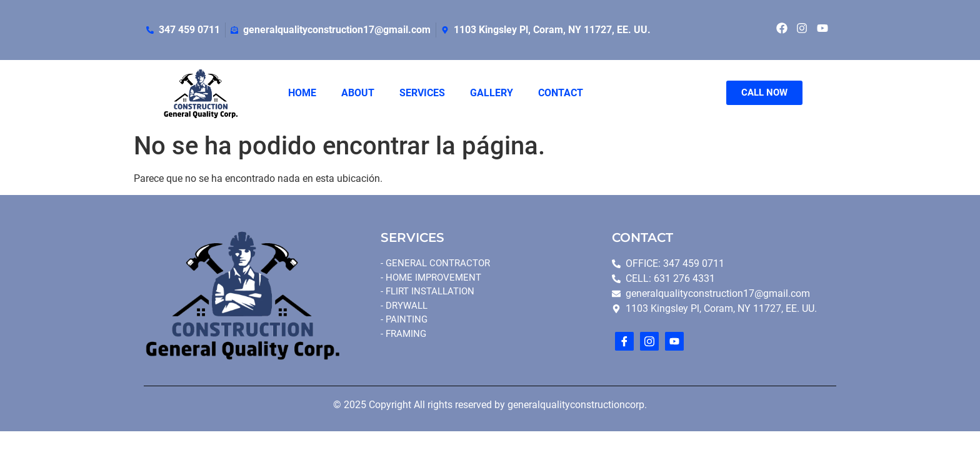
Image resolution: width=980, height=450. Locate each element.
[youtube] (674, 341)
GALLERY (492, 93)
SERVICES (422, 93)
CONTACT (561, 93)
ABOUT (358, 93)
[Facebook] (624, 341)
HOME (302, 93)
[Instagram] (649, 341)
